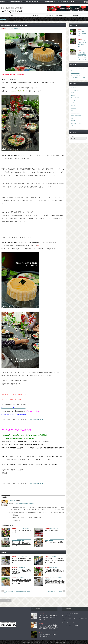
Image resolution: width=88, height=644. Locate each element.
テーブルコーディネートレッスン (78, 100)
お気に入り (51, 578)
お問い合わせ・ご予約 (76, 123)
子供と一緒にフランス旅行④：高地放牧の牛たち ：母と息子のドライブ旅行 (82, 56)
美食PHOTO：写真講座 (76, 116)
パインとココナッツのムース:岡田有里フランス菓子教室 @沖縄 (17, 592)
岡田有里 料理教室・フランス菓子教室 (42, 642)
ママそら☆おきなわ (75, 113)
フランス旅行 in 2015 (75, 90)
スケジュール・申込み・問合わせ (55, 15)
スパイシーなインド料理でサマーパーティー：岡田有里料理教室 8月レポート (55, 560)
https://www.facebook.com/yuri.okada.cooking (26, 503)
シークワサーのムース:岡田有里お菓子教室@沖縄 (48, 635)
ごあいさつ (73, 88)
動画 (72, 118)
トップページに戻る (6, 600)
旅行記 (72, 103)
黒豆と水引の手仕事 (51, 530)
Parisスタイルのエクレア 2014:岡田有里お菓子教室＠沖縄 (54, 571)
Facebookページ (77, 15)
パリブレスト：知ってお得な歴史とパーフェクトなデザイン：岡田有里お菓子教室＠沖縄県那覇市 (48, 627)
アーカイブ (72, 136)
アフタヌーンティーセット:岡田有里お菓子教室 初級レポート (21, 560)
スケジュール (20, 528)
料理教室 (11, 15)
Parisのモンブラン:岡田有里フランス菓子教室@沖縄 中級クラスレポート (22, 582)
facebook (87, 2)
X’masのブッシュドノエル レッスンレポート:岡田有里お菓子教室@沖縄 (21, 571)
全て (19, 29)
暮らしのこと (60, 528)
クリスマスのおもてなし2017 (54, 542)
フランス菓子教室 (33, 15)
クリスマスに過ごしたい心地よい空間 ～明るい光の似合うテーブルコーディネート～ (48, 617)
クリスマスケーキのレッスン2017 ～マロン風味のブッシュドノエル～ (21, 544)
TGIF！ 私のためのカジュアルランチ (82, 33)
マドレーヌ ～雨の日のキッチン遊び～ (70, 625)
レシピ (72, 111)
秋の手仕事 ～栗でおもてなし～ (55, 591)
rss (85, 2)
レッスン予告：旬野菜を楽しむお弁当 (70, 613)
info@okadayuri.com (37, 419)
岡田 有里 (12, 501)
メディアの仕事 (74, 121)
